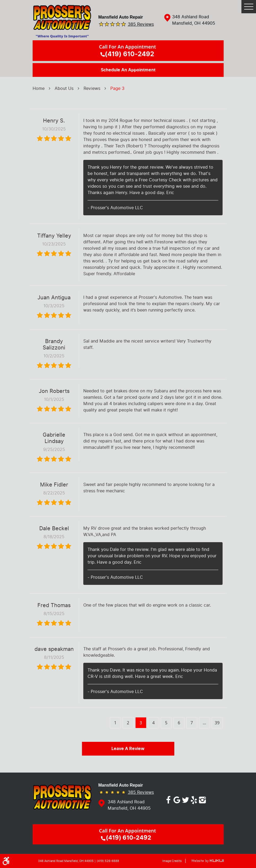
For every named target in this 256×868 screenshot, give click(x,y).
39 (217, 723)
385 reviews (141, 24)
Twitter (185, 799)
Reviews (92, 88)
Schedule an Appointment (128, 70)
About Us (64, 88)
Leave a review (128, 749)
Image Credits (172, 861)
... (204, 723)
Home (39, 88)
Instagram (202, 799)
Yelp (194, 799)
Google (177, 799)
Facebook (168, 799)
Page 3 (117, 88)
